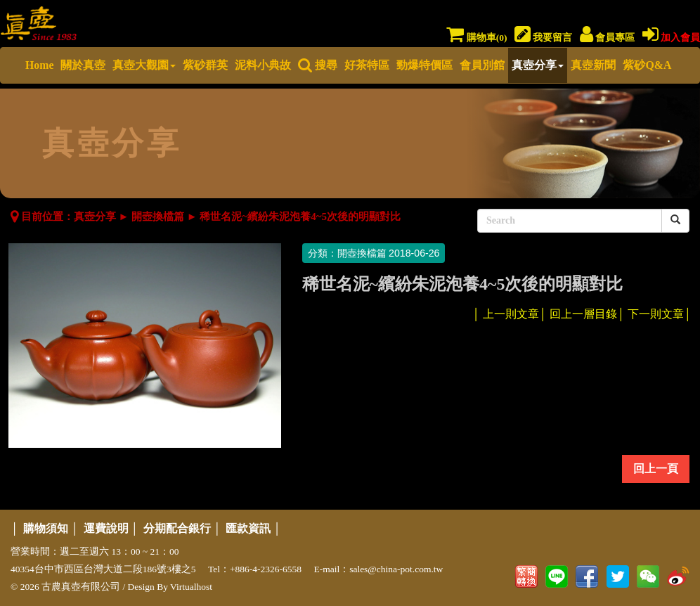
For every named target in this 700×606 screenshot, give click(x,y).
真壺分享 (538, 65)
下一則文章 (656, 314)
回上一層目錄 (583, 314)
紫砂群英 (205, 65)
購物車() (477, 38)
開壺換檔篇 (158, 217)
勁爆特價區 (424, 65)
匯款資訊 (248, 528)
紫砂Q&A (647, 65)
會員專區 (607, 38)
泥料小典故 (263, 65)
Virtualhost (191, 587)
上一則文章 (511, 314)
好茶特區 (367, 65)
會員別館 (482, 65)
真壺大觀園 (144, 65)
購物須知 (46, 528)
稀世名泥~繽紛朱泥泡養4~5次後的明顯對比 (300, 217)
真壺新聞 (593, 65)
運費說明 (106, 528)
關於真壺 (83, 65)
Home (39, 65)
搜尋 (318, 65)
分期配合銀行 (177, 528)
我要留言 (543, 38)
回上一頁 (656, 469)
